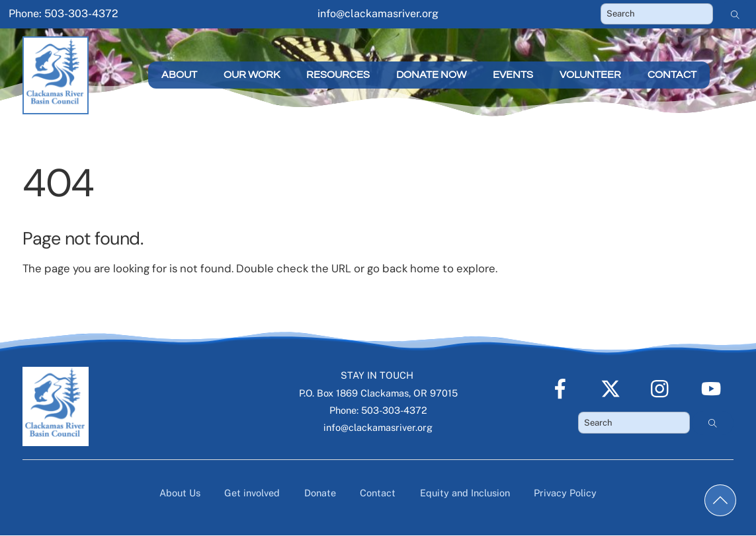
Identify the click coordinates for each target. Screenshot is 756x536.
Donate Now (431, 75)
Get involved (252, 493)
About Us (180, 493)
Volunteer (590, 75)
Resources (338, 75)
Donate (320, 493)
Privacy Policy (565, 493)
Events (513, 75)
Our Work (252, 75)
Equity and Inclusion (465, 493)
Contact (672, 75)
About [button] (179, 75)
